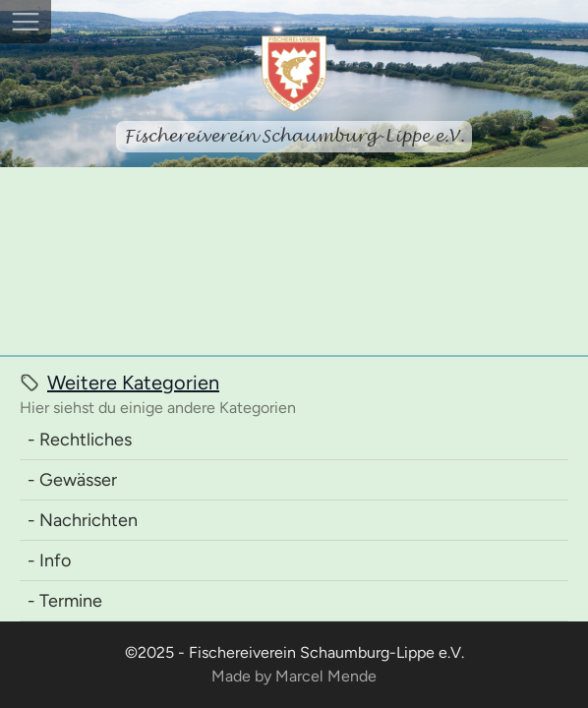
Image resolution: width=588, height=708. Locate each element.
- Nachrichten (83, 520)
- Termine (65, 601)
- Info (49, 560)
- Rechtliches (80, 440)
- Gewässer (72, 480)
